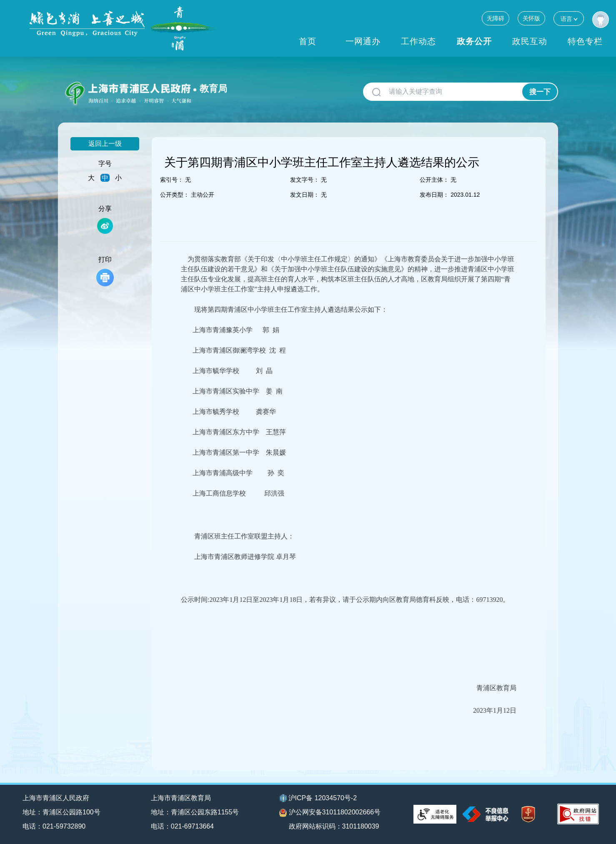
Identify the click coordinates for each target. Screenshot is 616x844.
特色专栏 (585, 41)
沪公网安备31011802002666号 (330, 813)
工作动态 (418, 41)
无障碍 (496, 18)
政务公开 (474, 41)
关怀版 (531, 18)
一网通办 (363, 41)
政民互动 (530, 41)
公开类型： (175, 195)
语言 (569, 19)
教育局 (213, 89)
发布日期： (434, 195)
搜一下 (540, 92)
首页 (308, 41)
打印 (105, 271)
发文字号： (305, 180)
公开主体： (434, 180)
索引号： (172, 180)
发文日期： (305, 195)
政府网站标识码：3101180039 (334, 826)
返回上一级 (105, 144)
